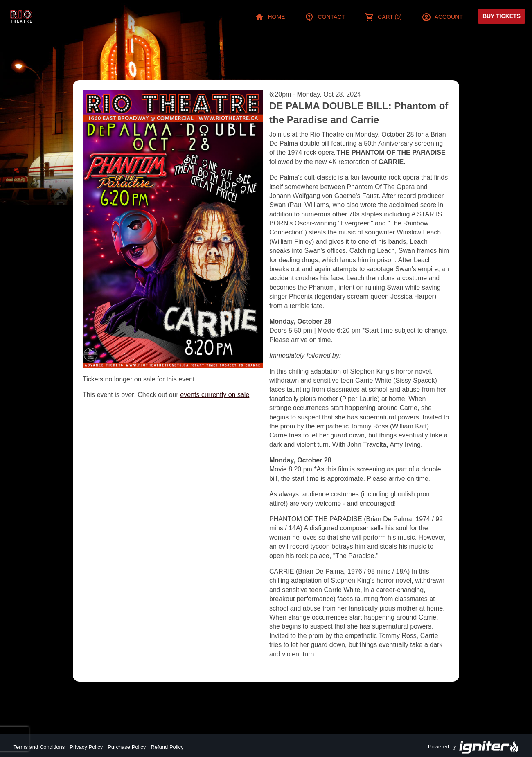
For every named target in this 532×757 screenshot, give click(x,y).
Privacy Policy (86, 747)
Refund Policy (167, 747)
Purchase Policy (127, 747)
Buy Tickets (502, 16)
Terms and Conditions (39, 747)
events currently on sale (215, 395)
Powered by (473, 747)
